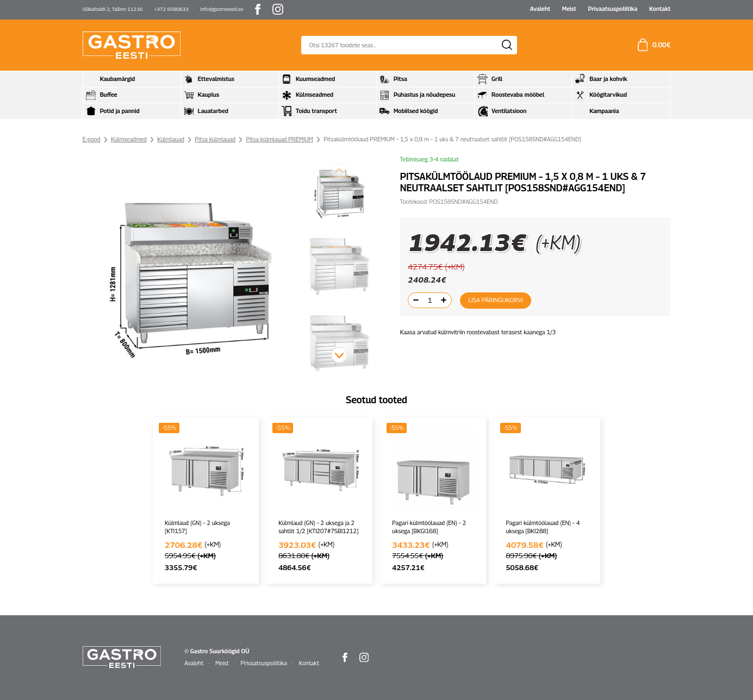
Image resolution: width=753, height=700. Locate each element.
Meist (569, 9)
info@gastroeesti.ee (222, 9)
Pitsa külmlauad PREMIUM (280, 139)
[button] (339, 355)
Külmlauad (171, 139)
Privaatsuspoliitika (612, 9)
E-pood (92, 139)
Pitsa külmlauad (215, 139)
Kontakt (660, 9)
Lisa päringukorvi (494, 300)
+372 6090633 (172, 9)
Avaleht (540, 9)
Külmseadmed (129, 139)
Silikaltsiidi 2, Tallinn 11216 (113, 9)
